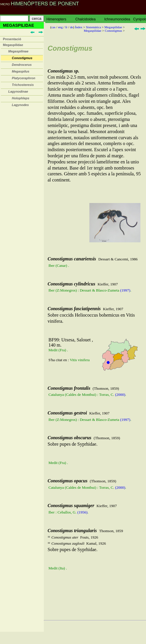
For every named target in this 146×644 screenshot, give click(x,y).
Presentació (12, 39)
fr (66, 27)
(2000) (120, 395)
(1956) (82, 512)
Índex (79, 27)
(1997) (125, 290)
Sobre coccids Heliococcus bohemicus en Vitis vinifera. (95, 340)
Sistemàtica (93, 27)
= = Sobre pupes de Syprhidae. (95, 550)
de (72, 27)
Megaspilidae (13, 45)
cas (53, 27)
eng (60, 27)
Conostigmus (113, 31)
